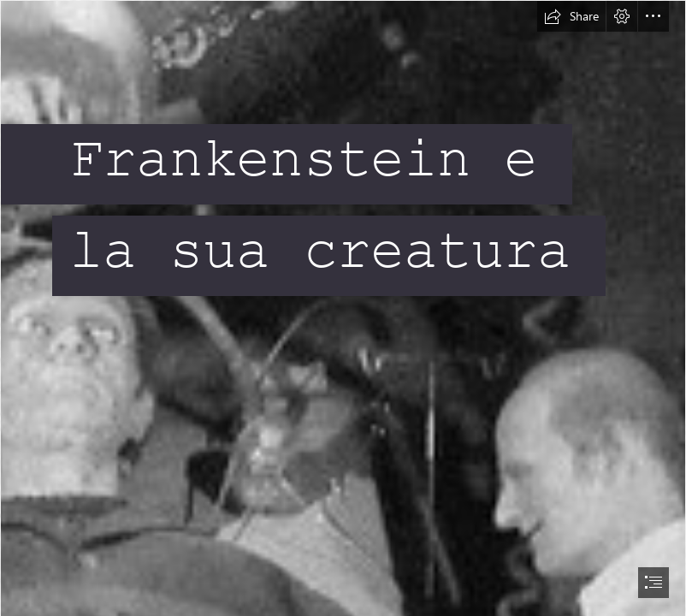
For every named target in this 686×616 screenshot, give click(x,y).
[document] (343, 308)
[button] (571, 16)
